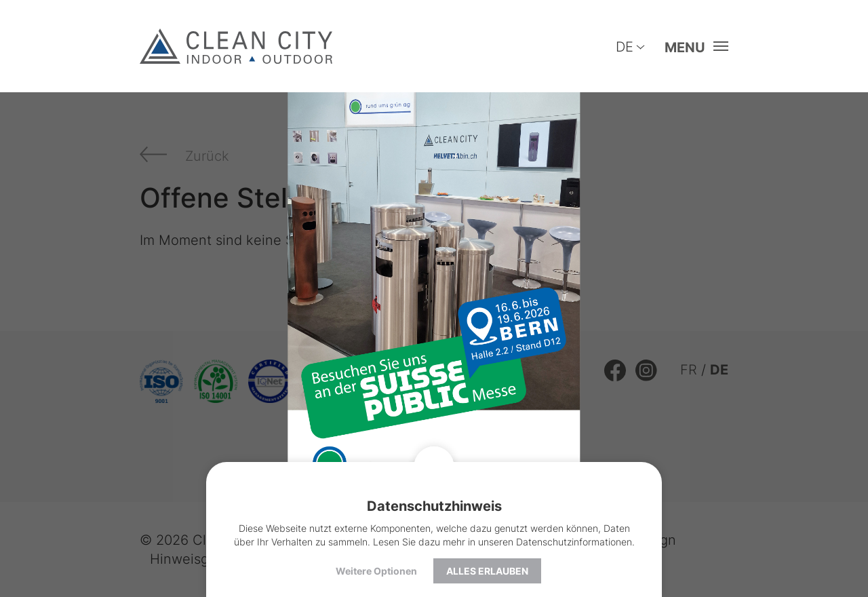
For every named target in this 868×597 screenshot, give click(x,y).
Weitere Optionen (376, 571)
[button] (692, 47)
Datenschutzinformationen (574, 542)
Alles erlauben (487, 571)
